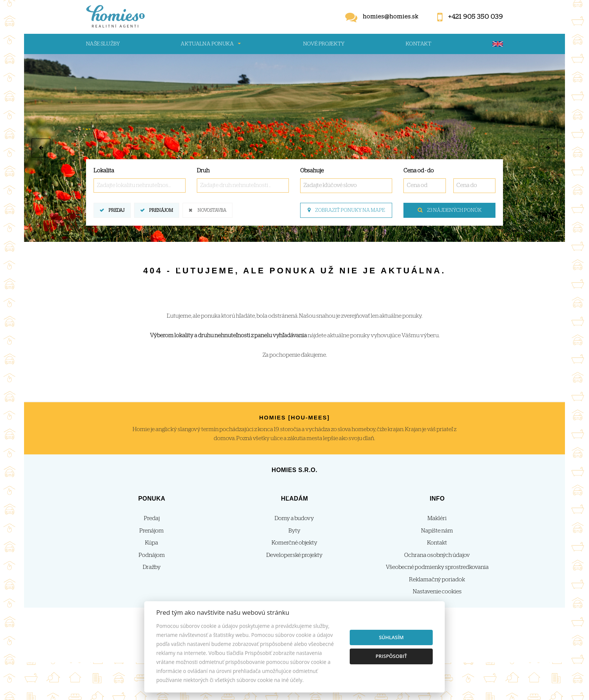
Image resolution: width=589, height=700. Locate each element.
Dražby (152, 567)
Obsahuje (312, 171)
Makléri (437, 518)
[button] (41, 148)
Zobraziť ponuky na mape (346, 210)
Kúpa (152, 543)
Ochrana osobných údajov (437, 555)
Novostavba (212, 210)
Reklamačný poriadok (437, 580)
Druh (203, 171)
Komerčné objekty (294, 543)
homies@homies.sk (391, 17)
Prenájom (161, 210)
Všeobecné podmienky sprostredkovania (437, 567)
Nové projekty (324, 44)
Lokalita (104, 171)
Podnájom (152, 555)
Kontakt (419, 44)
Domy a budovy (294, 518)
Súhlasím (391, 637)
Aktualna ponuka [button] (207, 44)
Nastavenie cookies (437, 592)
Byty (294, 531)
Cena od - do (419, 171)
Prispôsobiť (391, 656)
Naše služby (103, 44)
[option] (294, 148)
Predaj (116, 210)
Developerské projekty (294, 555)
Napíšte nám (437, 531)
